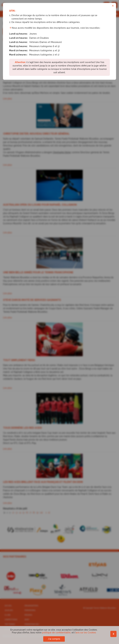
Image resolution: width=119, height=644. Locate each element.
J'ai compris (54, 639)
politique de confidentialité (56, 633)
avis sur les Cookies (86, 633)
